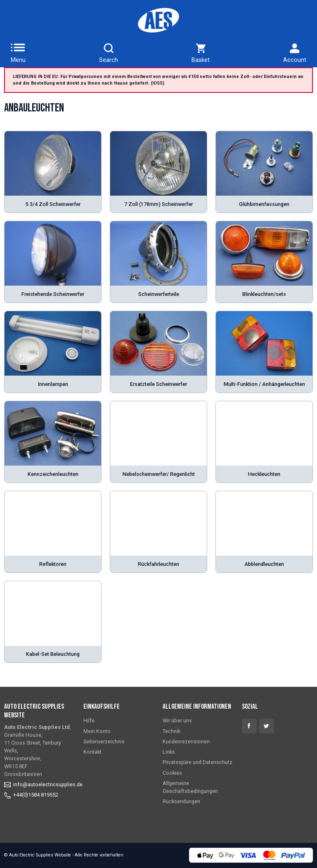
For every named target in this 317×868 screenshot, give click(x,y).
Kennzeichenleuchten (53, 474)
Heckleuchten (264, 474)
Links (169, 752)
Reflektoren (53, 564)
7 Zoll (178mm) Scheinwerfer (158, 204)
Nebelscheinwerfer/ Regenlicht (159, 474)
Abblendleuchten (264, 564)
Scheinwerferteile (159, 294)
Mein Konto (97, 731)
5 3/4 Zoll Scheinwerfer (53, 204)
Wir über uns (177, 720)
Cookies (172, 773)
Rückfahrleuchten (158, 564)
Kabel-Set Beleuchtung (53, 654)
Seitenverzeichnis (104, 741)
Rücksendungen (181, 801)
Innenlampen (53, 384)
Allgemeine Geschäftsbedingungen (190, 787)
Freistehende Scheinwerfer (53, 294)
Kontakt (92, 752)
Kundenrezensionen (186, 741)
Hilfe (89, 720)
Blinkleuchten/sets (264, 294)
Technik (172, 731)
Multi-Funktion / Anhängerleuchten (264, 384)
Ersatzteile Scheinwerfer (158, 384)
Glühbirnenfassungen (264, 204)
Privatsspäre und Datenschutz (198, 762)
